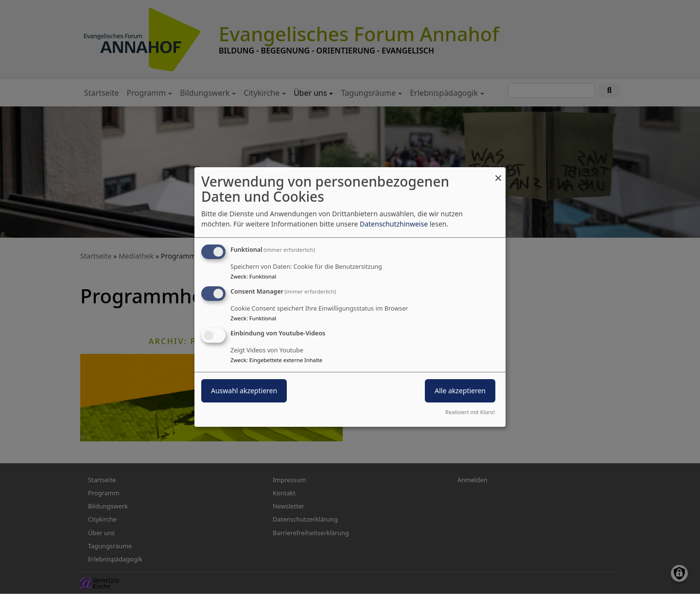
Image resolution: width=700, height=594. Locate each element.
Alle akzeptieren (460, 391)
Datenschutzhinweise (394, 224)
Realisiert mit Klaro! (470, 412)
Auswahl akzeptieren (244, 391)
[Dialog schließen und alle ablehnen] (498, 173)
